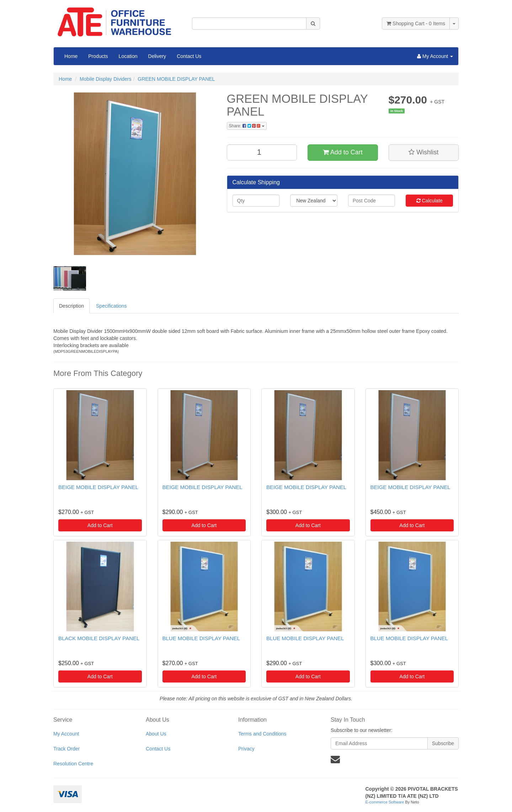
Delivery (157, 56)
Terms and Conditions (262, 734)
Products (98, 56)
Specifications (111, 306)
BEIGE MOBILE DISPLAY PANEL (98, 487)
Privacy (246, 749)
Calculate (430, 201)
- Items (416, 23)
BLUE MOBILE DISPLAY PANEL (201, 638)
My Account (66, 734)
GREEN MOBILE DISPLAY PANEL (176, 79)
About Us (156, 734)
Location (128, 56)
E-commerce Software (385, 802)
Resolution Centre (73, 764)
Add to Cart (343, 152)
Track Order (66, 749)
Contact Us (189, 56)
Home (71, 56)
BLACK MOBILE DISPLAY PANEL (99, 638)
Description (71, 306)
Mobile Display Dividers (106, 79)
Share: (247, 126)
